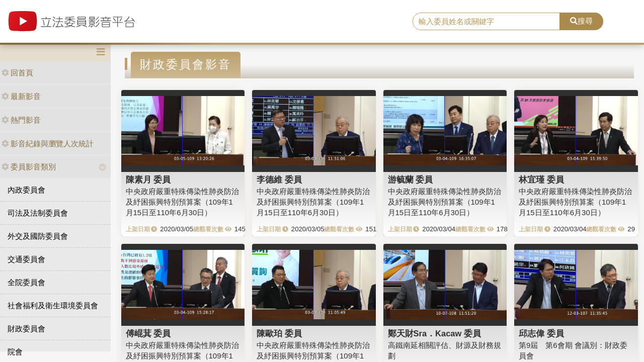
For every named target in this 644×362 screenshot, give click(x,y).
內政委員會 (26, 190)
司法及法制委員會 (38, 213)
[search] (486, 22)
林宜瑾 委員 (541, 179)
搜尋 (581, 21)
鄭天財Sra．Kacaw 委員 (434, 333)
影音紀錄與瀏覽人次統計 (48, 144)
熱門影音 (21, 120)
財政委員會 (26, 329)
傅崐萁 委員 (148, 333)
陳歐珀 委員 (279, 333)
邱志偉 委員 (541, 333)
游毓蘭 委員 (411, 179)
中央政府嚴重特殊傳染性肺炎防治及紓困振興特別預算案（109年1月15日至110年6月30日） (182, 202)
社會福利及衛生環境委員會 (53, 305)
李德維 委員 (279, 179)
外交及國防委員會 (38, 236)
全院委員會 (26, 282)
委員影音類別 (29, 167)
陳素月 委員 (148, 179)
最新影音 (21, 96)
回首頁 (17, 73)
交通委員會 (26, 259)
